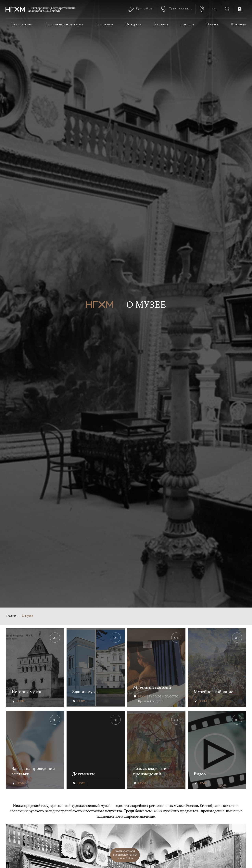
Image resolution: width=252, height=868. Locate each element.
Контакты (239, 24)
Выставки (161, 24)
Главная (11, 616)
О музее (212, 24)
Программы (104, 24)
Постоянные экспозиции (64, 24)
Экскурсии (133, 24)
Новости (187, 24)
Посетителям (22, 24)
